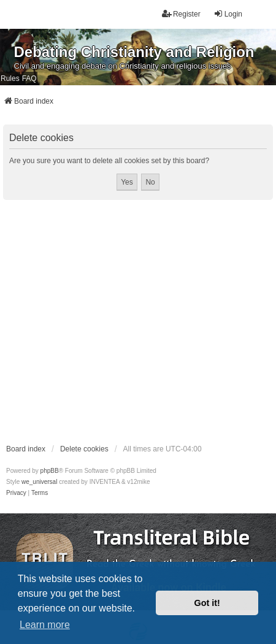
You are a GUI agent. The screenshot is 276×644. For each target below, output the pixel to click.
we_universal (39, 482)
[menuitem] (16, 493)
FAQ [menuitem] (29, 79)
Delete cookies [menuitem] (84, 449)
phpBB (50, 471)
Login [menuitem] (228, 14)
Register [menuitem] (181, 14)
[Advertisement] (115, 321)
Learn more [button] (45, 625)
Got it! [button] (207, 603)
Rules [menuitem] (10, 79)
